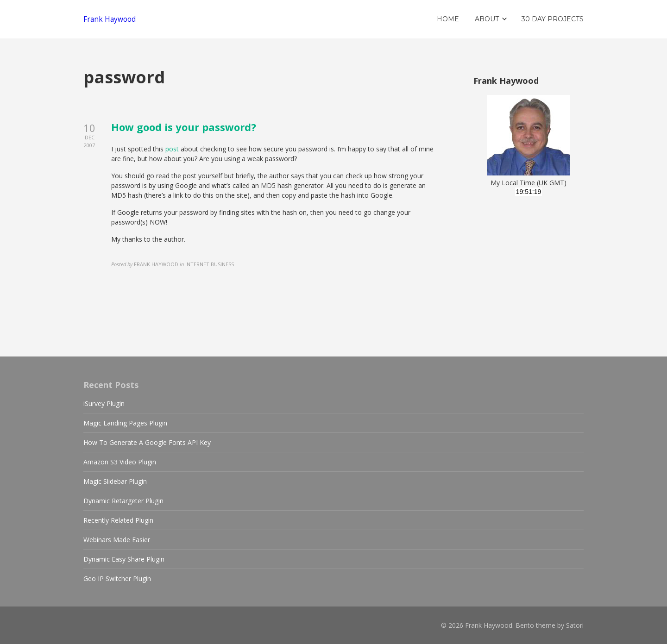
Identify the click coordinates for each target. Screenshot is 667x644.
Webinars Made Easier (117, 540)
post (172, 149)
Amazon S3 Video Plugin (120, 462)
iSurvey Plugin (104, 403)
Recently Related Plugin (118, 520)
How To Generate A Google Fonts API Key (147, 442)
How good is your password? (184, 127)
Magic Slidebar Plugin (115, 481)
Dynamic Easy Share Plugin (124, 559)
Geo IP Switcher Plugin (117, 578)
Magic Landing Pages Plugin (125, 423)
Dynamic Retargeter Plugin (123, 501)
